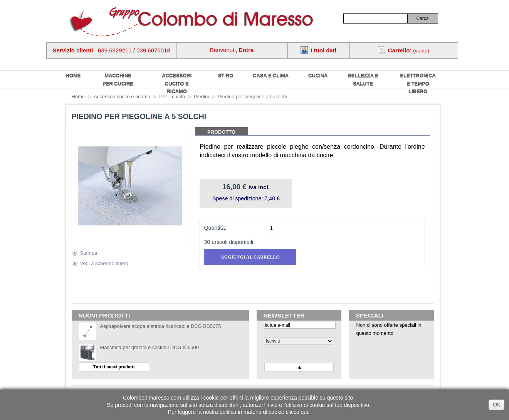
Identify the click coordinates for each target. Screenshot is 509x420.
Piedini (201, 97)
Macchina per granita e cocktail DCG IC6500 (150, 347)
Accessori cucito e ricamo (177, 83)
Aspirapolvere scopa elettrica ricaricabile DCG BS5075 (161, 326)
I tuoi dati (323, 50)
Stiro (226, 75)
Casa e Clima (271, 75)
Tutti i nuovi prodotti (114, 367)
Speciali (370, 315)
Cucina (318, 75)
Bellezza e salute (363, 79)
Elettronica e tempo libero (418, 83)
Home (78, 97)
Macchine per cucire (118, 79)
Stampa (89, 253)
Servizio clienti (73, 50)
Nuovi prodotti (104, 315)
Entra (246, 50)
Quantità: (215, 228)
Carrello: (400, 50)
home (73, 75)
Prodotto (221, 132)
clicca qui (297, 412)
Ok (496, 405)
